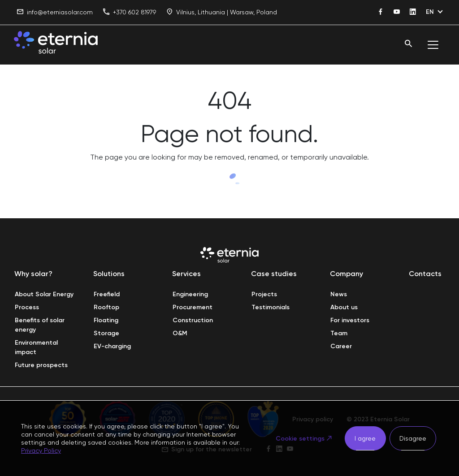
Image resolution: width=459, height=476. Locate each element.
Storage (106, 333)
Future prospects (41, 365)
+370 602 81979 (130, 12)
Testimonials (271, 307)
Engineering (190, 294)
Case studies (274, 274)
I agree (365, 438)
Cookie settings (300, 439)
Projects (264, 294)
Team (339, 333)
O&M (180, 333)
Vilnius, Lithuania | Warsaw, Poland (222, 12)
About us (344, 307)
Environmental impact (37, 347)
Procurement (193, 307)
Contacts (425, 274)
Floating (106, 320)
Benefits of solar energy (41, 325)
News (339, 294)
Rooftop (106, 307)
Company (346, 274)
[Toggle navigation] (433, 45)
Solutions (109, 274)
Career (341, 346)
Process (27, 307)
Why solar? (33, 274)
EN (430, 12)
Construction (193, 320)
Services (186, 274)
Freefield (107, 294)
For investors (350, 320)
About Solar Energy (44, 294)
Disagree (413, 438)
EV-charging (112, 346)
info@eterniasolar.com (55, 12)
